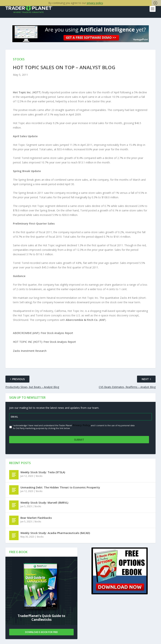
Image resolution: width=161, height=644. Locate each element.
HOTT (37, 95)
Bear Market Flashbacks (36, 518)
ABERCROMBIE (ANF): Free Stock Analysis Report (43, 335)
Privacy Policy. (81, 428)
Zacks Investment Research (30, 353)
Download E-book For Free (41, 632)
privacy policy (95, 3)
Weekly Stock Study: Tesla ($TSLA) (43, 472)
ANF (102, 322)
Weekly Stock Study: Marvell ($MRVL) (44, 503)
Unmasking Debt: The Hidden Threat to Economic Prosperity (60, 488)
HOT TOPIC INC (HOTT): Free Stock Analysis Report (44, 344)
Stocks (39, 476)
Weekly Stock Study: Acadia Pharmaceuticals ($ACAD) (55, 533)
